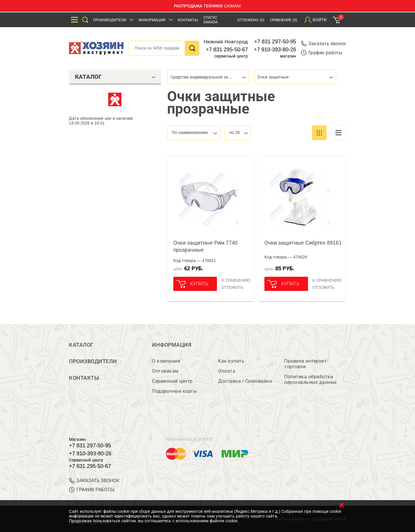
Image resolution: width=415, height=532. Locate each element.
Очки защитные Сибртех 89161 (303, 243)
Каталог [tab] (115, 77)
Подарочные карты (174, 391)
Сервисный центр (172, 381)
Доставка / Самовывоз (245, 381)
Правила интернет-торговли (306, 364)
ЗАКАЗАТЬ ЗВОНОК (94, 481)
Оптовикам (165, 371)
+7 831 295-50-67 (227, 50)
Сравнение (284, 20)
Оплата (227, 371)
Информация (152, 20)
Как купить (231, 361)
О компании (166, 361)
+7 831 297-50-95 (275, 42)
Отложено (251, 20)
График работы (322, 53)
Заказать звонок (323, 44)
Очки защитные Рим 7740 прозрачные (205, 246)
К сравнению (236, 280)
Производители (110, 20)
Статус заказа (210, 20)
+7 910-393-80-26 (275, 50)
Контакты (188, 20)
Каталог (81, 345)
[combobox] (208, 77)
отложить (232, 287)
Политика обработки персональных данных (311, 379)
